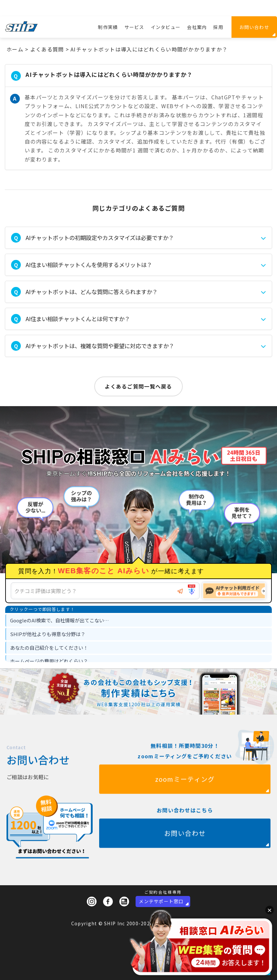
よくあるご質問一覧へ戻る (138, 386)
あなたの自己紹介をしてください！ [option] (49, 648)
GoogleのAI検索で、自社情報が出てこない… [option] (59, 620)
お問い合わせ (254, 27)
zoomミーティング (185, 801)
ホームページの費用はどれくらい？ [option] (49, 661)
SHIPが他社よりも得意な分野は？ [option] (48, 634)
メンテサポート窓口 (161, 901)
